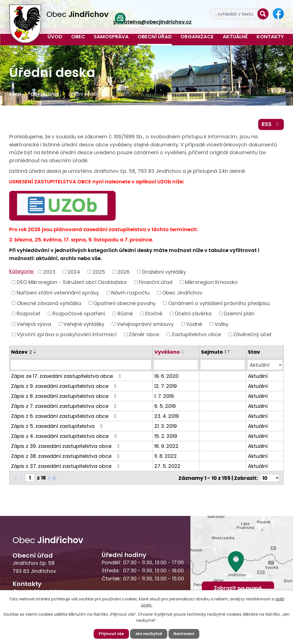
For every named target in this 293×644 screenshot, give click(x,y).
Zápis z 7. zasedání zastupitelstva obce (65, 406)
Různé (125, 314)
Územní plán (239, 314)
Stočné (154, 314)
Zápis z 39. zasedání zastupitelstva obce (66, 446)
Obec (78, 37)
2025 (99, 272)
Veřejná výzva (34, 324)
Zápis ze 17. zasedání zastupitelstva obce (67, 376)
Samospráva (111, 37)
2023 (49, 272)
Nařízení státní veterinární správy (58, 293)
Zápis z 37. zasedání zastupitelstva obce (66, 466)
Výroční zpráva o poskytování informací (67, 334)
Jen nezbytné (149, 634)
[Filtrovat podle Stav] (265, 365)
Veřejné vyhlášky (84, 324)
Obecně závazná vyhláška (49, 303)
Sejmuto (213, 352)
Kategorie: (22, 271)
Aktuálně (235, 37)
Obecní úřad (155, 37)
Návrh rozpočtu (130, 293)
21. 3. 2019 (166, 426)
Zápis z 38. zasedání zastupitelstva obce (66, 456)
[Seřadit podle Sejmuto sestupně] (229, 353)
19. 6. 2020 (166, 376)
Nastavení (184, 634)
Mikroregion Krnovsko (211, 282)
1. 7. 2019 (164, 396)
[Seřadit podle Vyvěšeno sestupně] (183, 353)
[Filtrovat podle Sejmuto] (223, 365)
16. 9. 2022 (166, 446)
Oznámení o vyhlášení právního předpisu (219, 303)
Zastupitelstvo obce (196, 334)
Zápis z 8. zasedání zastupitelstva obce (65, 396)
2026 (123, 272)
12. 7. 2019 (166, 386)
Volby (222, 324)
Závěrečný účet (252, 334)
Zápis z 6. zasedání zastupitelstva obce (65, 416)
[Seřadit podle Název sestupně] (35, 353)
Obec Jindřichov (182, 293)
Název (22, 352)
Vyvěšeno (167, 352)
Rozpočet (28, 314)
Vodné (194, 324)
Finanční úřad (156, 282)
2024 (74, 272)
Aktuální (258, 376)
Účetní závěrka (193, 314)
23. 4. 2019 (167, 416)
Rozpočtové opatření (79, 314)
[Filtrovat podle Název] (81, 365)
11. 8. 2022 (166, 456)
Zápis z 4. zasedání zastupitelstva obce (65, 436)
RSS (271, 124)
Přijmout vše (111, 634)
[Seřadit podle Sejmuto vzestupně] (229, 351)
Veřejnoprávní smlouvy (145, 324)
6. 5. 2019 (165, 406)
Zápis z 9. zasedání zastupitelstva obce (65, 386)
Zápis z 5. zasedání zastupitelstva (58, 426)
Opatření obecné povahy (125, 303)
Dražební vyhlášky (164, 272)
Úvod (55, 37)
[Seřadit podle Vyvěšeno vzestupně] (183, 351)
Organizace (197, 37)
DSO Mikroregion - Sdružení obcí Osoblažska (72, 282)
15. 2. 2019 (166, 436)
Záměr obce (144, 334)
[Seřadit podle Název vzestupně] (35, 351)
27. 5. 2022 (167, 466)
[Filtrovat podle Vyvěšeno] (176, 365)
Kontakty (270, 37)
